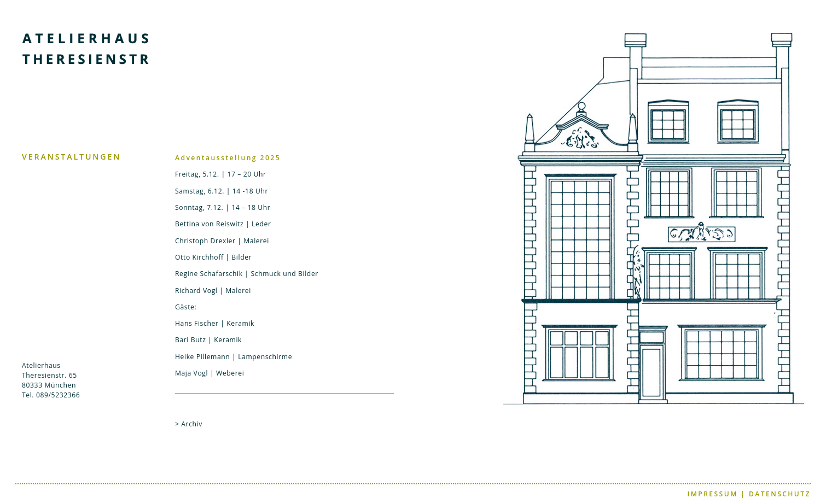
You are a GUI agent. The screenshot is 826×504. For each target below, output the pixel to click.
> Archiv (189, 424)
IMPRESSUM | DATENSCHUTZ (749, 494)
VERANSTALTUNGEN (71, 157)
